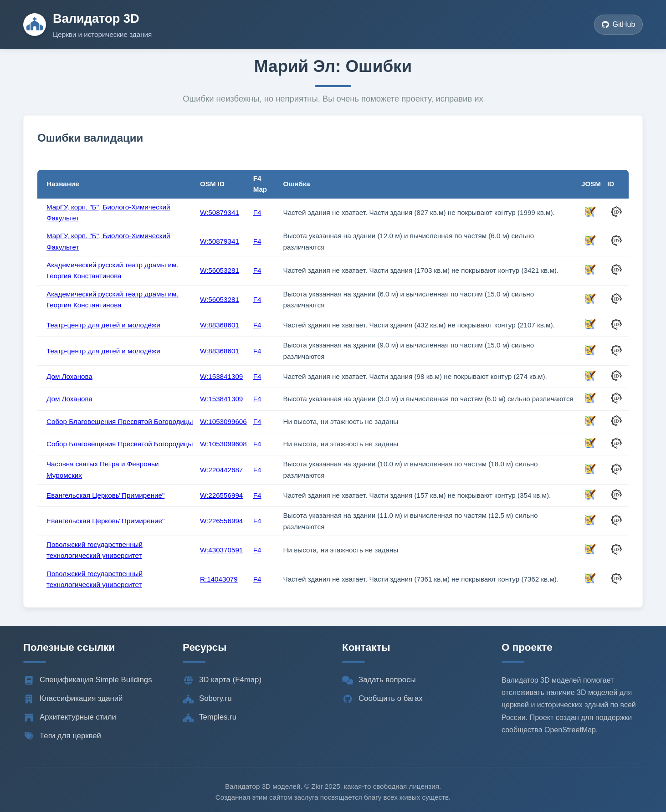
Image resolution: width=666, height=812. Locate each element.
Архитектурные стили (70, 717)
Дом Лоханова (69, 376)
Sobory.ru (207, 699)
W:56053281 (220, 270)
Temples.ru (210, 717)
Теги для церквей (62, 736)
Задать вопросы (379, 680)
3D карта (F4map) (222, 680)
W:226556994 (221, 495)
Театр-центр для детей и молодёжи (103, 325)
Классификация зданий (73, 699)
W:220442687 (221, 470)
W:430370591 (221, 550)
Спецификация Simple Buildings (88, 680)
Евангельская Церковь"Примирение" (105, 495)
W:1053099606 (223, 421)
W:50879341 (220, 212)
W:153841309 (221, 376)
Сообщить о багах (382, 699)
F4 (257, 212)
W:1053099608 (223, 444)
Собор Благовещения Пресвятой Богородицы (120, 421)
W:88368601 (220, 325)
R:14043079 (219, 579)
